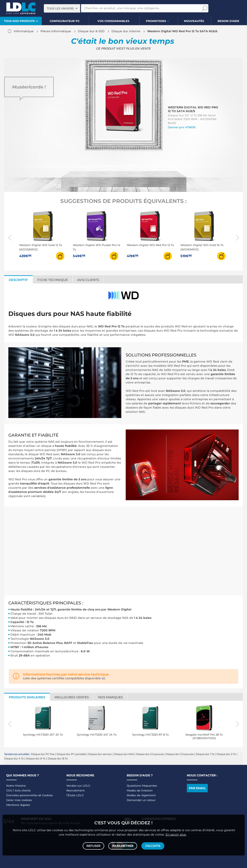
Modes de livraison (140, 790)
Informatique (24, 31)
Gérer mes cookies (19, 800)
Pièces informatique (56, 31)
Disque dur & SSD (91, 31)
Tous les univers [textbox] (60, 8)
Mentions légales (18, 805)
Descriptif (18, 280)
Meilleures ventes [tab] (72, 697)
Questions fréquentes (142, 786)
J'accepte (152, 845)
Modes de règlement (141, 795)
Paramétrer (123, 845)
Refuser (94, 845)
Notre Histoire (16, 786)
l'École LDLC (75, 795)
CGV (9, 790)
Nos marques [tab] (110, 697)
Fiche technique (53, 280)
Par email (197, 788)
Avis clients (88, 280)
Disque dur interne (126, 31)
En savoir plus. (176, 833)
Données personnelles (22, 795)
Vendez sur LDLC (78, 786)
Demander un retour (141, 800)
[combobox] (62, 8)
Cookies (47, 795)
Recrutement (75, 790)
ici (103, 678)
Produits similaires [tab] (27, 697)
